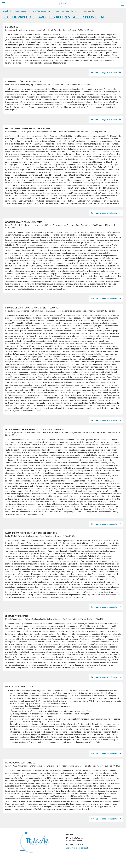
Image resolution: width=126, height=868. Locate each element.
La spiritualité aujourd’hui (41, 11)
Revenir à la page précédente (106, 72)
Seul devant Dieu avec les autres (67, 11)
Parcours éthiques (20, 11)
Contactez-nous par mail (77, 848)
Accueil (5, 11)
